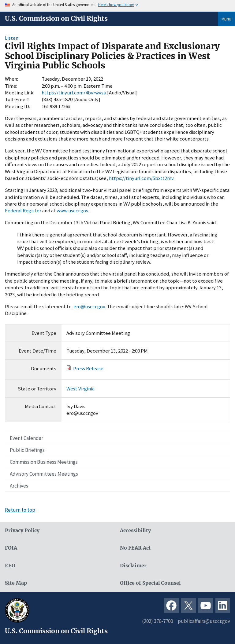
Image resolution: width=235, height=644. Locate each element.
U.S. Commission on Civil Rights (56, 19)
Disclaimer (133, 566)
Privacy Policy (22, 531)
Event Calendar (26, 438)
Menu (226, 19)
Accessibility (135, 531)
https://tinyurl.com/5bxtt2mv (141, 178)
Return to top (20, 510)
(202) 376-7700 (157, 621)
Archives (19, 486)
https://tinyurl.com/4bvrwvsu (74, 93)
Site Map (16, 583)
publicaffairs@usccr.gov (204, 621)
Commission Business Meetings (44, 462)
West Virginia (80, 389)
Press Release (88, 368)
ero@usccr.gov (89, 306)
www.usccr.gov (72, 210)
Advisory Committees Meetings (44, 474)
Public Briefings (27, 450)
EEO (10, 566)
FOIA (11, 548)
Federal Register (23, 210)
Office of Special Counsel (150, 583)
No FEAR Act (135, 548)
